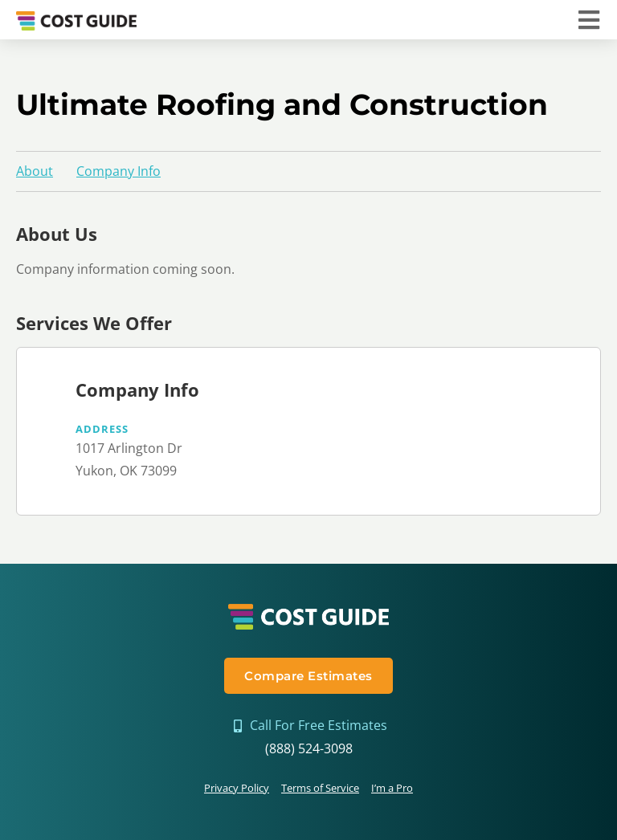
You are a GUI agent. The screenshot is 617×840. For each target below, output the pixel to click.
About (35, 171)
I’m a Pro (392, 788)
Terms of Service (320, 788)
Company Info (118, 171)
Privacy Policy (237, 788)
